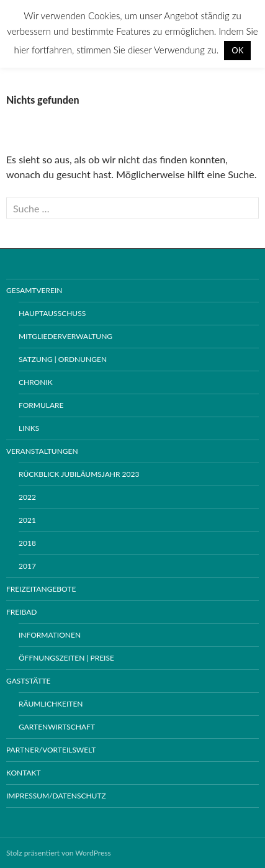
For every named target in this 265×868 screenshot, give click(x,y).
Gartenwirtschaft (57, 727)
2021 (27, 520)
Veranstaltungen (42, 451)
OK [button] (237, 50)
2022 (27, 497)
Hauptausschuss (52, 313)
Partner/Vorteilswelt (51, 750)
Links (29, 428)
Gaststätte (29, 681)
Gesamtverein (34, 290)
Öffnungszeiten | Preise (66, 658)
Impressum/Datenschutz (56, 796)
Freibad (21, 612)
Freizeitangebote (41, 589)
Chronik (36, 382)
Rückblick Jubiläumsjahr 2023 (79, 474)
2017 (27, 566)
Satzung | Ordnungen (63, 359)
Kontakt (24, 773)
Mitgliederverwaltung (65, 336)
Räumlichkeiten (51, 704)
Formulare (41, 405)
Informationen (50, 635)
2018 (27, 543)
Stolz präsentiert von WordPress (59, 853)
